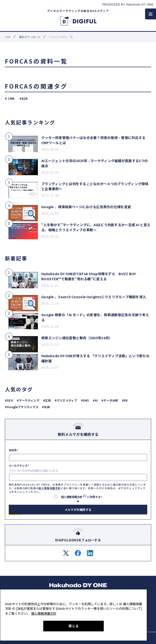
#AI (95, 400)
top (8, 37)
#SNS (85, 400)
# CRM (10, 98)
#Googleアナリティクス (22, 407)
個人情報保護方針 (50, 488)
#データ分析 (110, 400)
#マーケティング (28, 400)
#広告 (47, 400)
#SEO (9, 400)
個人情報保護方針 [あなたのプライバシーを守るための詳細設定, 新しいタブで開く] (44, 613)
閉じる (74, 626)
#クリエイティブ (66, 400)
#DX (125, 400)
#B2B (23, 98)
